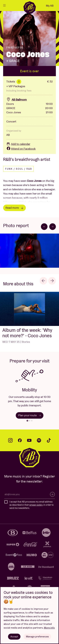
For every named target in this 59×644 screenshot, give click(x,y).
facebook (20, 440)
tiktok (49, 440)
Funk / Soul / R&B (19, 169)
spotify (39, 440)
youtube (29, 440)
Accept (14, 637)
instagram (10, 440)
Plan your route (30, 415)
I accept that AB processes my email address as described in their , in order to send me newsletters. (32, 505)
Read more (14, 208)
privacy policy (36, 505)
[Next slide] (53, 227)
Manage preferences (37, 637)
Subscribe (52, 494)
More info (49, 628)
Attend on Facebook (21, 149)
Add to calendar (18, 144)
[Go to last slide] (44, 227)
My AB (50, 6)
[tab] (27, 421)
